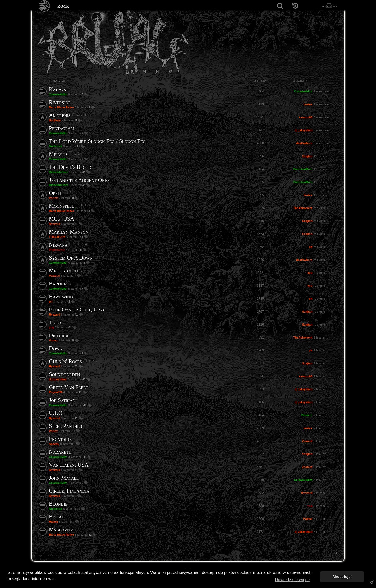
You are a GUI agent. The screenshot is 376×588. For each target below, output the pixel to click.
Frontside (60, 439)
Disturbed (61, 335)
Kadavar (59, 89)
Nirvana (58, 245)
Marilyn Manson (69, 232)
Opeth (56, 193)
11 (79, 146)
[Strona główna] (45, 6)
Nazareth (60, 452)
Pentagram (61, 128)
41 (84, 172)
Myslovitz (61, 530)
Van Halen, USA (69, 465)
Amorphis (60, 115)
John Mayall (64, 478)
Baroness (60, 284)
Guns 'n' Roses (65, 361)
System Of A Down (71, 258)
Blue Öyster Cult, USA (77, 309)
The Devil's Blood (70, 167)
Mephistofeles (65, 271)
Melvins (58, 154)
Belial (56, 517)
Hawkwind (61, 297)
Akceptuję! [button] (342, 577)
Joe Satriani (63, 400)
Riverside (60, 102)
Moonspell (61, 206)
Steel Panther (66, 426)
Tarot (56, 322)
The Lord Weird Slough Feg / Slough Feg (97, 141)
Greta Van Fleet (68, 387)
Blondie (58, 504)
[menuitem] (336, 552)
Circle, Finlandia (69, 491)
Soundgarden (65, 374)
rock (63, 6)
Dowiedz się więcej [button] (293, 580)
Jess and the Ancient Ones (79, 180)
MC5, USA (62, 219)
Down (56, 348)
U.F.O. (56, 413)
